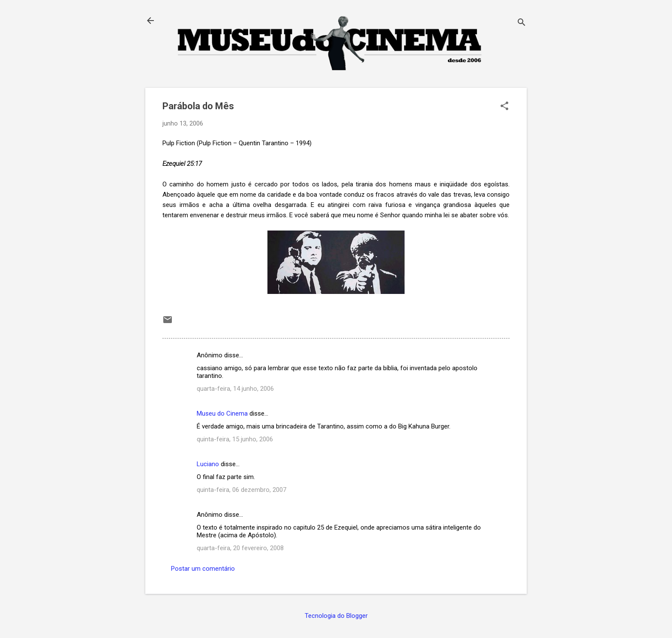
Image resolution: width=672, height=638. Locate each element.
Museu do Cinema (222, 413)
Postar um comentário (203, 569)
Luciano (208, 464)
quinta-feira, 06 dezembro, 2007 (241, 490)
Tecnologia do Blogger (336, 616)
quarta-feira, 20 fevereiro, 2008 (240, 548)
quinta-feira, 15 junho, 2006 (235, 439)
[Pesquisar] (522, 23)
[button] (504, 107)
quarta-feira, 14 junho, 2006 (235, 389)
